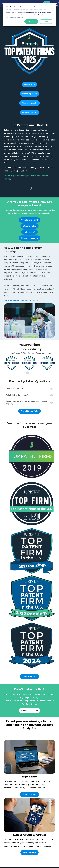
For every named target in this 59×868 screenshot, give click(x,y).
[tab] (30, 373)
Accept (31, 21)
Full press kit (29, 232)
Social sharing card (30, 220)
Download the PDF (29, 112)
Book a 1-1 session (30, 238)
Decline (46, 21)
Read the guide (29, 853)
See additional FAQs (29, 411)
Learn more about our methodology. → (21, 300)
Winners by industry (30, 103)
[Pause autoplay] (27, 373)
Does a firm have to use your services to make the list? (30, 403)
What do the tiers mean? (30, 395)
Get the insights (29, 794)
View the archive (29, 676)
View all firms (29, 84)
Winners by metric (30, 94)
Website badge (29, 226)
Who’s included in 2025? (30, 388)
